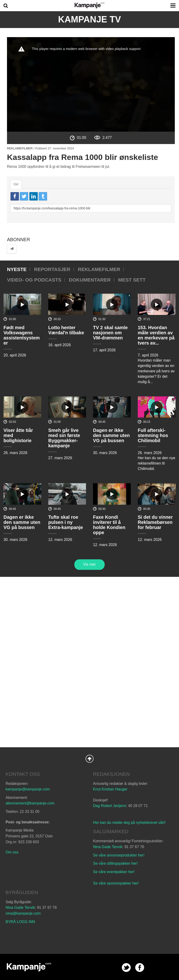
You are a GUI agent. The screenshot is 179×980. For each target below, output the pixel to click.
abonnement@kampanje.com (30, 803)
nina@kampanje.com (23, 913)
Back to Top (89, 759)
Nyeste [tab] (17, 269)
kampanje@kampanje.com (28, 789)
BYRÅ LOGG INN (20, 922)
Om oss (12, 852)
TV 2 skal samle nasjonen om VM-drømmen (110, 333)
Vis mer (89, 564)
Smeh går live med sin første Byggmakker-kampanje (64, 438)
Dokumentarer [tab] (90, 280)
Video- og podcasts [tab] (34, 280)
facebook (140, 968)
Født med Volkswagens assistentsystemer (22, 335)
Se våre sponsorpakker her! (116, 883)
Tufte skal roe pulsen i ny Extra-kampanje (66, 522)
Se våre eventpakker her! (114, 872)
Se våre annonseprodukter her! (119, 855)
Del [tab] (16, 184)
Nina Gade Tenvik (108, 847)
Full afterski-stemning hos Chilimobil (153, 435)
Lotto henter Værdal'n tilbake (66, 330)
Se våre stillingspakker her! (116, 863)
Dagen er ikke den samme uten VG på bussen (111, 435)
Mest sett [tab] (132, 280)
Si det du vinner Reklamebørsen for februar (155, 522)
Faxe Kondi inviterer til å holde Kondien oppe (109, 525)
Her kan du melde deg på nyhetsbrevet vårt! (129, 823)
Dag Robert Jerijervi (109, 806)
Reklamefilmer (20, 148)
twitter (126, 968)
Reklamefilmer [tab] (99, 269)
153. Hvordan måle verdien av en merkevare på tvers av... (156, 335)
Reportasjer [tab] (52, 269)
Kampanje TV (89, 19)
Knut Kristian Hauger (110, 789)
